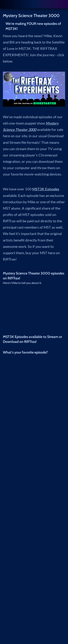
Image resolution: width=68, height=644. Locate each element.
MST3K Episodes (46, 189)
